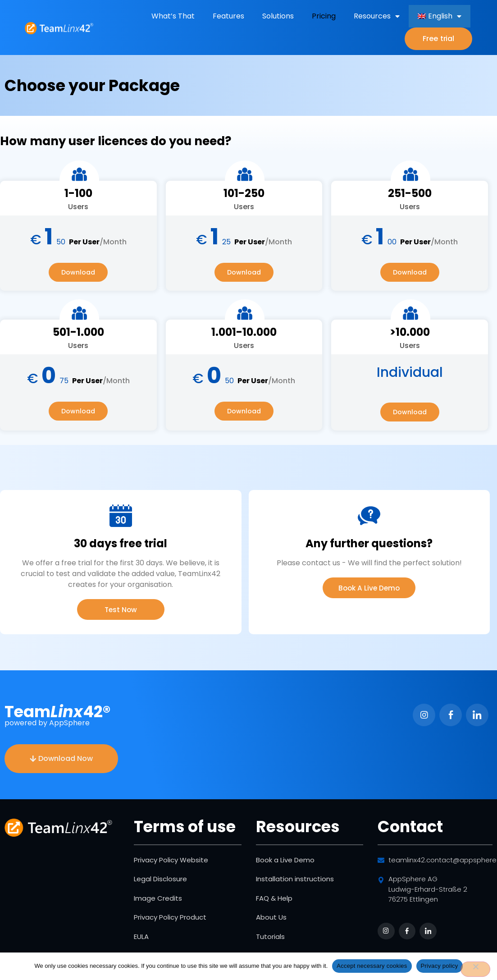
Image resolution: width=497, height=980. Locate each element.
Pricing (324, 16)
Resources (377, 16)
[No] (475, 969)
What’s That (173, 16)
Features (228, 16)
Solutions (278, 16)
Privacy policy (440, 966)
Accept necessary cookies (372, 966)
